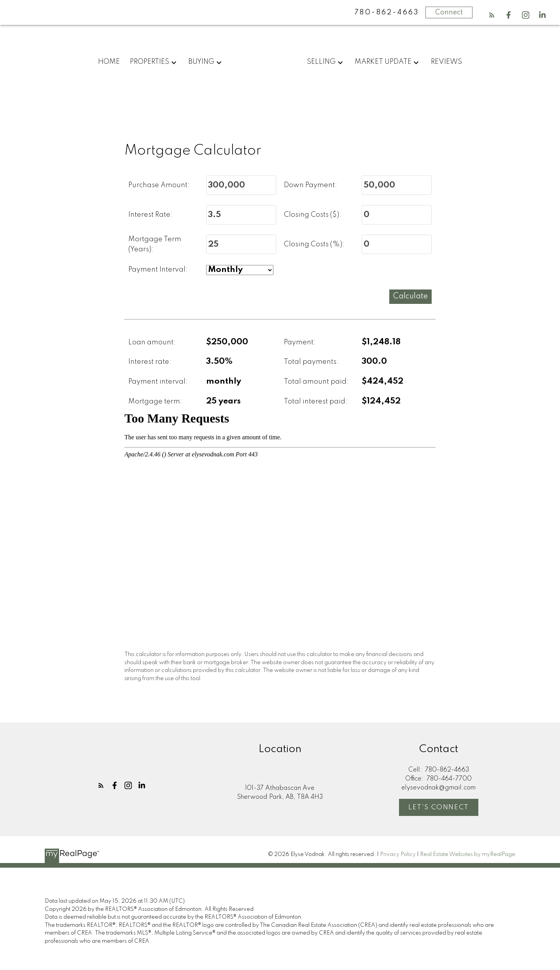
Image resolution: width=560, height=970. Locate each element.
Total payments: (311, 362)
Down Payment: (311, 185)
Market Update (383, 62)
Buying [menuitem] (201, 62)
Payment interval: (158, 382)
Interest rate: (150, 362)
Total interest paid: (316, 402)
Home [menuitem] (109, 62)
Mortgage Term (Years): (155, 245)
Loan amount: (152, 342)
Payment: (300, 342)
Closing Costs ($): (313, 215)
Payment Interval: (158, 270)
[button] (492, 15)
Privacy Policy (398, 854)
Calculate (410, 296)
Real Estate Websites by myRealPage (468, 854)
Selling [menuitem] (321, 62)
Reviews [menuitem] (446, 62)
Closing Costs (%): (314, 244)
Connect (449, 12)
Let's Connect (439, 808)
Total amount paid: (316, 382)
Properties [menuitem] (150, 62)
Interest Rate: (150, 215)
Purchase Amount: (159, 185)
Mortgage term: (155, 402)
